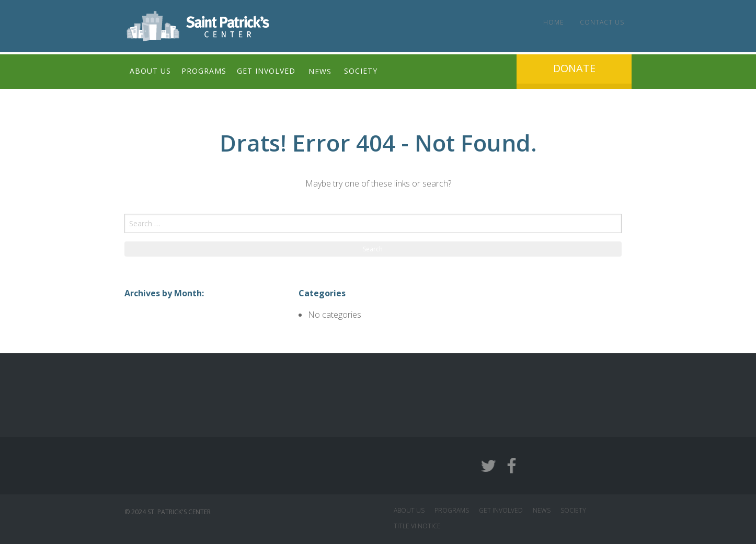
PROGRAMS (452, 510)
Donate (574, 68)
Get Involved (266, 71)
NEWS (542, 510)
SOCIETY (573, 510)
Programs (204, 71)
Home (553, 22)
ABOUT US (409, 510)
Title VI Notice (417, 526)
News (320, 71)
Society (361, 71)
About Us (150, 71)
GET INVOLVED (501, 510)
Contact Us (602, 22)
